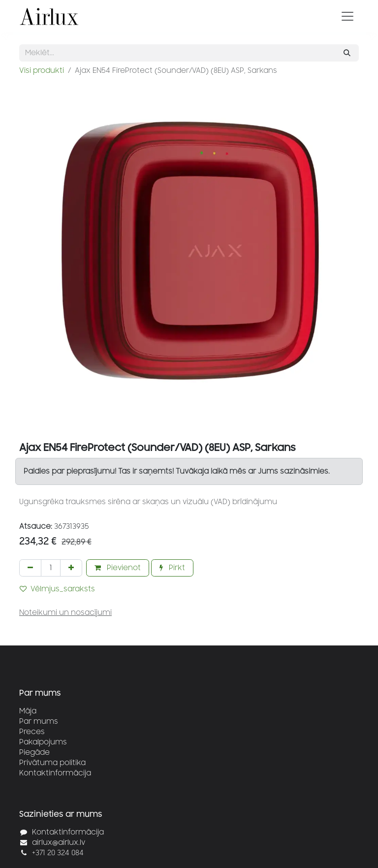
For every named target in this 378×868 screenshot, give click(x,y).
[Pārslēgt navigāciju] (347, 16)
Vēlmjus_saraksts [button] (57, 589)
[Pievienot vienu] (71, 568)
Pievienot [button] (118, 568)
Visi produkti (42, 71)
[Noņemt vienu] (30, 568)
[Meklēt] (347, 53)
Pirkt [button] (172, 568)
